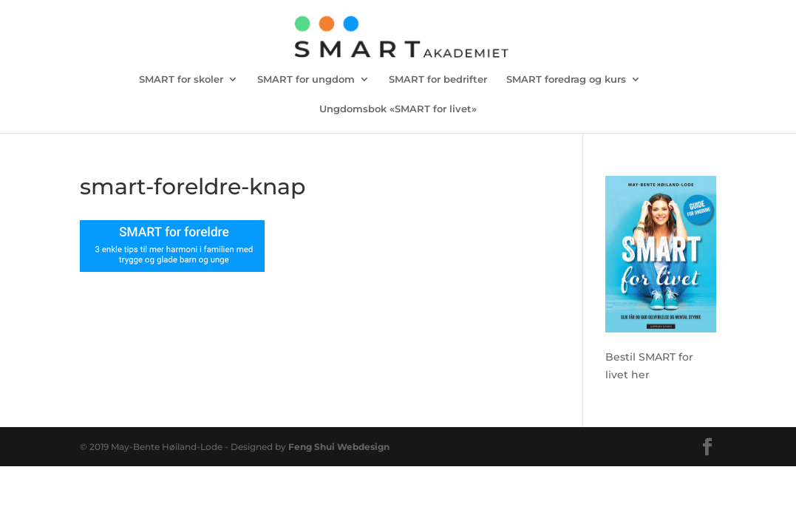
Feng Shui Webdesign (339, 447)
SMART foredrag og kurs (566, 79)
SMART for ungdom (306, 79)
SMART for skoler (181, 79)
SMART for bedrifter (438, 79)
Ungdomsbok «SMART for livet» (398, 109)
